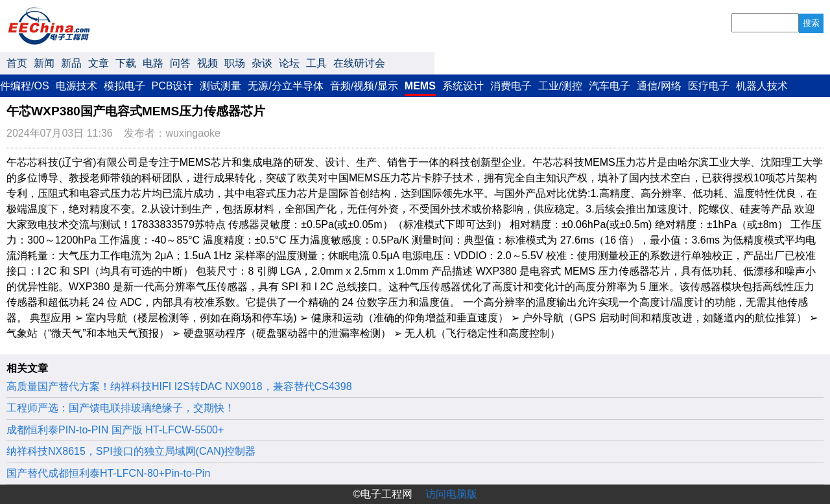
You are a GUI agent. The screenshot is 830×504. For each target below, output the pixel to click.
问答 (180, 63)
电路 (153, 63)
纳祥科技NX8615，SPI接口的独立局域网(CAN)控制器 (131, 451)
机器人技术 (762, 86)
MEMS (420, 86)
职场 (235, 63)
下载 (126, 63)
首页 (17, 63)
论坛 (289, 63)
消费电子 (511, 86)
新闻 (44, 63)
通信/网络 (659, 86)
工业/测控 (560, 86)
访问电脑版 (451, 494)
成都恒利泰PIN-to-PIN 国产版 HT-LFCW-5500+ (115, 430)
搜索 (811, 23)
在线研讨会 (359, 63)
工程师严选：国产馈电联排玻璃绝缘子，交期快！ (121, 408)
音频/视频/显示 (364, 86)
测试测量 (220, 86)
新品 (71, 63)
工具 (316, 63)
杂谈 (262, 63)
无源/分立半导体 (285, 86)
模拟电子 (124, 86)
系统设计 (463, 86)
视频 (207, 63)
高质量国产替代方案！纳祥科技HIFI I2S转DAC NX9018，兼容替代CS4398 (179, 386)
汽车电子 (610, 86)
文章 (99, 63)
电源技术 (77, 86)
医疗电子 (709, 86)
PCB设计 (173, 86)
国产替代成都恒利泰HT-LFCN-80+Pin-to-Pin (108, 473)
